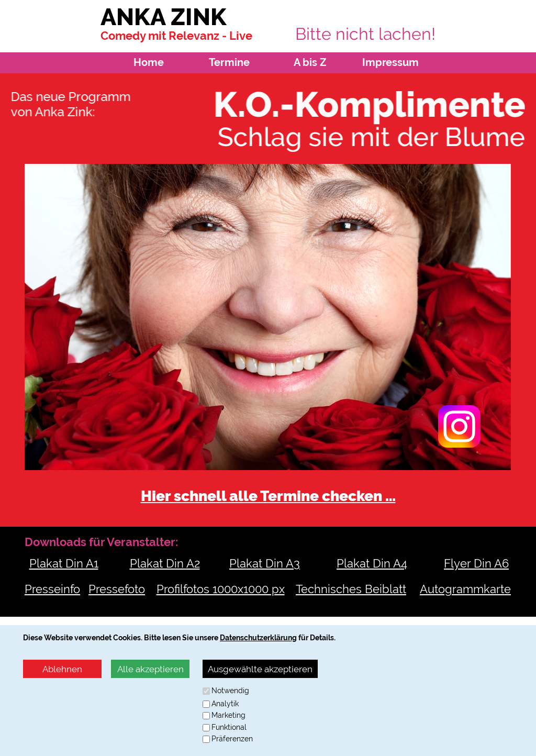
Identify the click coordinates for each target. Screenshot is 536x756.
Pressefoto (117, 589)
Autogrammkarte (465, 589)
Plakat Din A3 (265, 563)
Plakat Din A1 (64, 563)
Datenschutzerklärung (258, 638)
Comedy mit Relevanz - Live (176, 36)
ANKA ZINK (164, 17)
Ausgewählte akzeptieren (260, 669)
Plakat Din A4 (372, 563)
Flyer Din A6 (476, 563)
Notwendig (230, 691)
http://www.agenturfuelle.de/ (82, 722)
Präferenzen (232, 739)
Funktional (229, 727)
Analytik (225, 704)
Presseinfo (52, 589)
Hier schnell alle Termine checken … (268, 496)
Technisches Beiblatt (351, 589)
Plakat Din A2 (165, 563)
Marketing (228, 715)
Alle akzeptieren (150, 669)
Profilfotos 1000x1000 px (221, 589)
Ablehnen (62, 669)
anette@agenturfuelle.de (100, 711)
